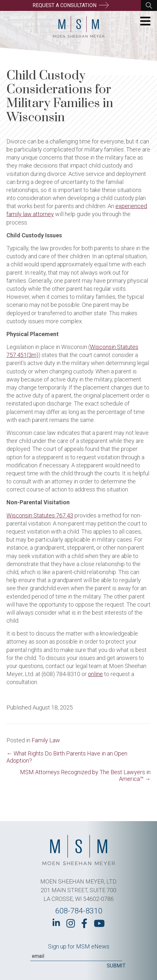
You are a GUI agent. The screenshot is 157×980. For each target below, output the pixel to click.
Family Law (46, 740)
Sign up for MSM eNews (79, 946)
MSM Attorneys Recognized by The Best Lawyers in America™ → (85, 775)
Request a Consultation (71, 5)
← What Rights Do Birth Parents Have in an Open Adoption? (67, 757)
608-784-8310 (79, 911)
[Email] (76, 956)
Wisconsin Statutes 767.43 (40, 515)
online (95, 674)
